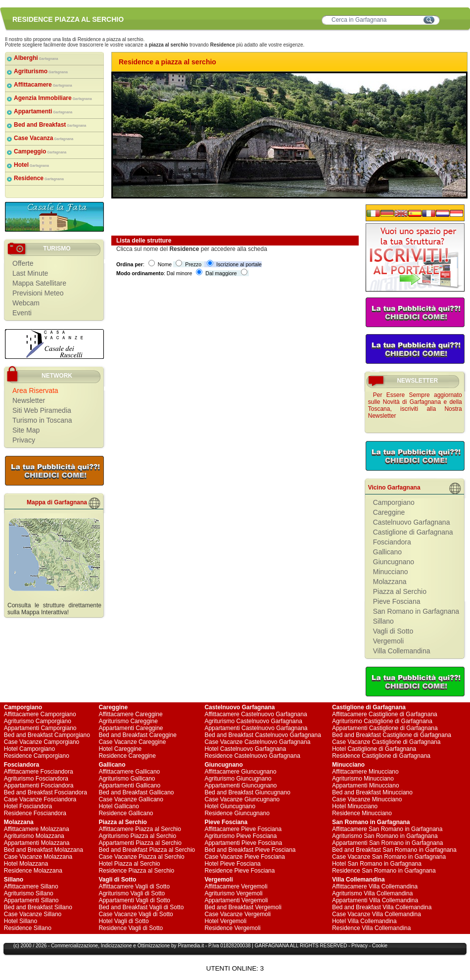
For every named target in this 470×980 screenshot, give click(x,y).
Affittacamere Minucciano (365, 772)
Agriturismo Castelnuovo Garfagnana (253, 721)
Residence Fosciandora (35, 813)
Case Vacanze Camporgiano (42, 742)
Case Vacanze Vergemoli (237, 914)
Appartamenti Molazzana (37, 843)
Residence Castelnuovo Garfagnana (252, 756)
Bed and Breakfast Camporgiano (47, 735)
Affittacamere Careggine (130, 714)
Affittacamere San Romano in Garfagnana (387, 829)
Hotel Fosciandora (28, 806)
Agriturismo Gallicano (127, 779)
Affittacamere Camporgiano (40, 714)
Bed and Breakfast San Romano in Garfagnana (394, 850)
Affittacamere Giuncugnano (240, 772)
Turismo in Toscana (42, 420)
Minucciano (391, 572)
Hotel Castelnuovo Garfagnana (245, 749)
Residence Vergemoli (232, 928)
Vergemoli (388, 641)
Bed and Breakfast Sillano (38, 907)
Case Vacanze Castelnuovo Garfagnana (257, 742)
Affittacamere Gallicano (129, 772)
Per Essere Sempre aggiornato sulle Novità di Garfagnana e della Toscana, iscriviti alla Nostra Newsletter (415, 405)
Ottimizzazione (154, 946)
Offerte (23, 263)
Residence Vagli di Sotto (131, 928)
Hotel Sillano (21, 921)
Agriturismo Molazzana (34, 836)
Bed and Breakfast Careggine (137, 735)
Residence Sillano (28, 928)
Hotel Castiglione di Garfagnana (374, 749)
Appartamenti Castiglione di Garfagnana (385, 728)
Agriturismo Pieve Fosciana (240, 836)
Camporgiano (394, 502)
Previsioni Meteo (38, 293)
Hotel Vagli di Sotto (123, 921)
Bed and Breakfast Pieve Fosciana (250, 850)
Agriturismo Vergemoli (233, 893)
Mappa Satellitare (39, 283)
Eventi (22, 313)
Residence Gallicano (126, 813)
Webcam (26, 303)
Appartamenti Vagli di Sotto (134, 900)
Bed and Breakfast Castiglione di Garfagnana (392, 735)
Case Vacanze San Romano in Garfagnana (389, 857)
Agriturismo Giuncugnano (238, 779)
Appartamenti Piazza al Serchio (140, 843)
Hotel (31, 165)
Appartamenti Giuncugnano (240, 785)
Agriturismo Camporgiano (38, 721)
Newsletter (29, 400)
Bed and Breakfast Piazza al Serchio (147, 850)
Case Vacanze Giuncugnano (242, 799)
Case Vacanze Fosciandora (40, 799)
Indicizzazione (117, 946)
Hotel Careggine (120, 749)
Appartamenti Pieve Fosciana (243, 843)
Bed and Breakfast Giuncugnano (247, 792)
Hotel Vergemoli (225, 921)
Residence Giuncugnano (237, 813)
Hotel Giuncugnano (230, 806)
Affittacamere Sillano (31, 886)
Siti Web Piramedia (42, 410)
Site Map (26, 430)
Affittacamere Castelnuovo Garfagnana (256, 714)
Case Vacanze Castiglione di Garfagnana (386, 742)
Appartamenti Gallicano (129, 785)
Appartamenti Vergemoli (236, 900)
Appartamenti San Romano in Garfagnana (387, 843)
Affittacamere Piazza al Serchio (140, 829)
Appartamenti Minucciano (365, 785)
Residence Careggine (127, 756)
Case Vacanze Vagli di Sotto (136, 914)
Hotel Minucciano (355, 806)
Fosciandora (392, 542)
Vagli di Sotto (393, 631)
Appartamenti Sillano (31, 900)
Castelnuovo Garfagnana (412, 522)
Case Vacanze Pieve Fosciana (245, 857)
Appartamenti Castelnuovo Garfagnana (256, 728)
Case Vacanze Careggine (132, 742)
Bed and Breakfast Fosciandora (46, 792)
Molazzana (390, 582)
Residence (39, 178)
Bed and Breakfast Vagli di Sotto (141, 907)
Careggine (389, 512)
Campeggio (40, 151)
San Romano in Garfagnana (416, 611)
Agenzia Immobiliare (53, 98)
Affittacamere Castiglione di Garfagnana (385, 714)
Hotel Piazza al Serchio (129, 864)
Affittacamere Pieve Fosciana (243, 829)
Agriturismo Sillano (29, 893)
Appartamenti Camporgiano (40, 728)
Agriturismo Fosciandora (36, 779)
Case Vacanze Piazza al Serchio (141, 857)
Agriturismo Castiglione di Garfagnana (382, 721)
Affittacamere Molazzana (37, 829)
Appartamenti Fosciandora (39, 785)
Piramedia (189, 946)
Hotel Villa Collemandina (364, 921)
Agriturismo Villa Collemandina (372, 893)
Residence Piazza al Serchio (136, 871)
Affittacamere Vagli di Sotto (134, 886)
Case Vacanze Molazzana (38, 857)
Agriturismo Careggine (128, 721)
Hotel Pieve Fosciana (232, 864)
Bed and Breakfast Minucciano (372, 792)
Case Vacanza (44, 138)
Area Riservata (35, 391)
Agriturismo (41, 71)
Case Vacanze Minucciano (367, 799)
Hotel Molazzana (26, 864)
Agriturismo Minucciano (363, 779)
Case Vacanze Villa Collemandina (376, 914)
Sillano (383, 621)
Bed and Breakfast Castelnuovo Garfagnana (263, 735)
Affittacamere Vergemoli (236, 886)
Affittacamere (43, 85)
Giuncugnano (394, 562)
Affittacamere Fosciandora (39, 772)
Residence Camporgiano (37, 756)
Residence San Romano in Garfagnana (384, 871)
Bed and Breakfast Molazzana (44, 850)
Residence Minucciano (362, 813)
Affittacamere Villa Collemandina (375, 886)
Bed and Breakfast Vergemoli (243, 907)
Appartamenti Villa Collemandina (375, 900)
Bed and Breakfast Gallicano (136, 792)
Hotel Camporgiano (29, 749)
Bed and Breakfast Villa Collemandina (382, 907)
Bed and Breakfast (50, 125)
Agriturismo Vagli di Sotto (132, 893)
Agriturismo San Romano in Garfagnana (385, 836)
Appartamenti (43, 111)
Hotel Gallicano (118, 806)
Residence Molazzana (33, 871)
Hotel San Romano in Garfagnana (377, 864)
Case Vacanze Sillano (33, 914)
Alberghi (36, 58)
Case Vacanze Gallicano (131, 799)
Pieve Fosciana (397, 601)
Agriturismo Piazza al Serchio (137, 836)
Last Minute (30, 273)
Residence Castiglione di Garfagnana (381, 756)
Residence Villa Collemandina (371, 928)
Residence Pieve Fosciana (239, 871)
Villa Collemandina (402, 651)
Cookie (380, 946)
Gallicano (387, 552)
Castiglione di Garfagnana (413, 532)
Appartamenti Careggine (131, 728)
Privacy (24, 440)
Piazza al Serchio (400, 591)
